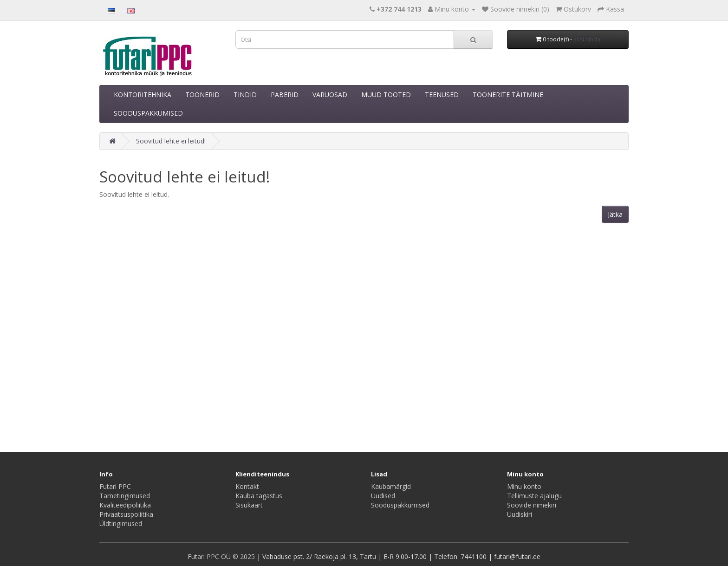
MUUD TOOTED (386, 94)
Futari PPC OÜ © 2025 (222, 556)
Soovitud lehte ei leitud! (171, 141)
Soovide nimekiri (532, 505)
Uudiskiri (520, 514)
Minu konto (524, 486)
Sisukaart (249, 505)
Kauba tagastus (259, 496)
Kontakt (247, 486)
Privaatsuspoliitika (126, 514)
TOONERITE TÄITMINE (508, 94)
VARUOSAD (330, 94)
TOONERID (202, 94)
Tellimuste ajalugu (534, 496)
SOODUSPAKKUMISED (148, 113)
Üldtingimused (121, 524)
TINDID (245, 94)
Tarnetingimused (125, 496)
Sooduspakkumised (400, 505)
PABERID (285, 94)
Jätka (615, 214)
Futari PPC (115, 486)
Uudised (383, 496)
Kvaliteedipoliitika (125, 505)
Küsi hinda (587, 39)
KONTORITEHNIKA (143, 94)
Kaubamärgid (391, 486)
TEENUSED (442, 94)
